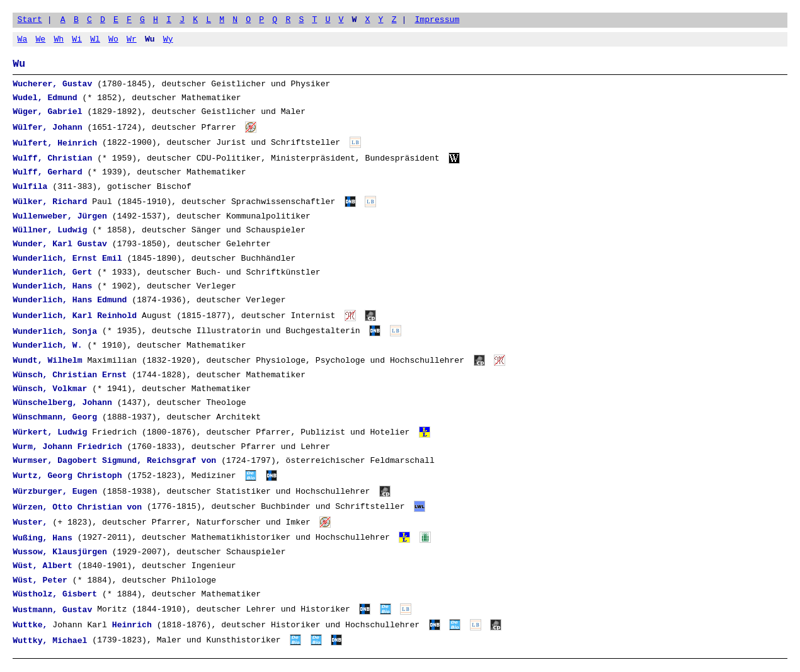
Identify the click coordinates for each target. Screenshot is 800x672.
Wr (132, 39)
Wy (168, 39)
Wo (113, 39)
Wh (59, 39)
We (40, 39)
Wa (23, 39)
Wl (95, 39)
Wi (77, 39)
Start (30, 20)
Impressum (437, 20)
